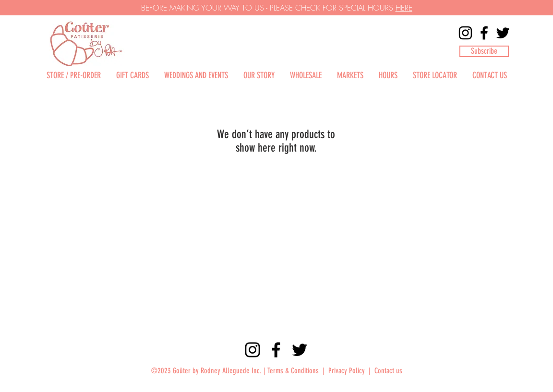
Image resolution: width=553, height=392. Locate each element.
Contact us (388, 371)
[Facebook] (484, 33)
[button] (484, 51)
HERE (404, 8)
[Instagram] (465, 33)
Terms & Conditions (293, 371)
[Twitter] (503, 33)
